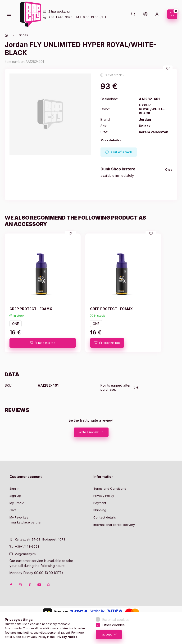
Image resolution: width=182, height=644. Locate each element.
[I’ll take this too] (43, 343)
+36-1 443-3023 (60, 17)
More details (110, 140)
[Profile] (157, 14)
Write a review (89, 432)
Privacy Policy (104, 496)
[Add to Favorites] (168, 68)
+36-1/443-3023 (27, 546)
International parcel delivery (114, 525)
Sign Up (15, 496)
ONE (16, 324)
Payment (100, 503)
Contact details (105, 517)
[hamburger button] (9, 14)
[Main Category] (6, 35)
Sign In (14, 488)
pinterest (30, 585)
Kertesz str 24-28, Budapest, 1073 (40, 539)
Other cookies (114, 625)
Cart (13, 510)
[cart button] (172, 14)
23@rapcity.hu (59, 11)
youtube (39, 585)
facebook (11, 585)
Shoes (23, 35)
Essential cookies (116, 620)
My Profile (17, 503)
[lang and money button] (145, 14)
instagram (20, 585)
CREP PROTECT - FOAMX (31, 309)
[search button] (133, 14)
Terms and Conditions (110, 488)
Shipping (100, 510)
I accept (106, 634)
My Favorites (19, 517)
